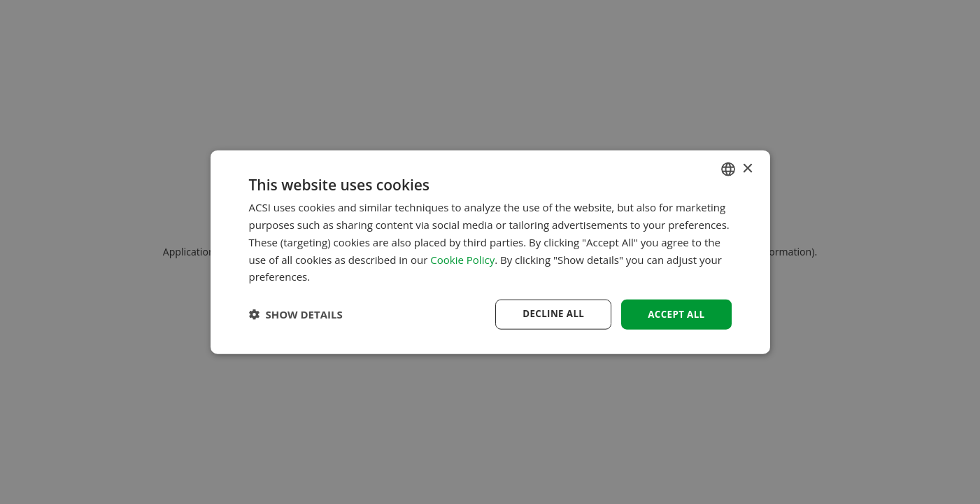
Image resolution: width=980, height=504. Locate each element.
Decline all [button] (549, 314)
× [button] (747, 168)
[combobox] (728, 169)
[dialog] (490, 252)
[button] (296, 314)
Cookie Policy (462, 258)
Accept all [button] (675, 314)
